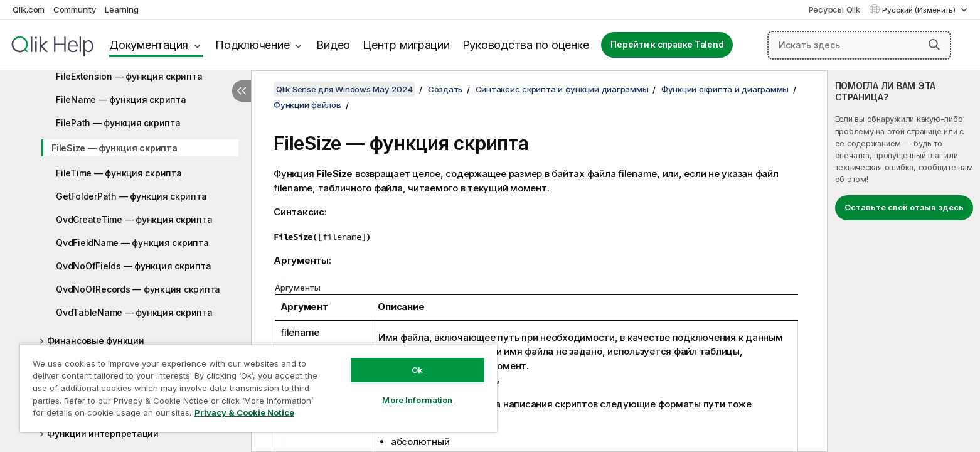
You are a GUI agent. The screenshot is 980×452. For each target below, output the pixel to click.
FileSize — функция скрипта (115, 148)
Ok (417, 370)
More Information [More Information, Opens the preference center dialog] (417, 400)
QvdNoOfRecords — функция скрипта (138, 289)
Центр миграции (406, 45)
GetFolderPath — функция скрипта (131, 196)
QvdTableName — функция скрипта (134, 312)
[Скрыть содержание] (242, 91)
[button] (934, 45)
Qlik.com (29, 9)
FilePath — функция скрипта (118, 123)
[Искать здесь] (859, 45)
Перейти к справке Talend (667, 45)
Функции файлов (307, 105)
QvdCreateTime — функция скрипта (134, 219)
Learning (121, 9)
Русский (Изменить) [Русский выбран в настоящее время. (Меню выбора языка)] (920, 10)
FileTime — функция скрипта (119, 173)
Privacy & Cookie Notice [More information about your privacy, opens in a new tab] (244, 412)
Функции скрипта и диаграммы (725, 89)
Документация (149, 45)
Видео (333, 45)
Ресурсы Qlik (834, 9)
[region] (258, 388)
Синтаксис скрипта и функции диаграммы (562, 89)
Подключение (252, 45)
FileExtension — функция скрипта (129, 76)
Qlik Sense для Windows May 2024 (344, 89)
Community (75, 9)
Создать (445, 89)
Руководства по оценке (526, 45)
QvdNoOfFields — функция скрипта (133, 266)
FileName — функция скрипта (121, 100)
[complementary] (904, 261)
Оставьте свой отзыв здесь (904, 207)
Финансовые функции (96, 341)
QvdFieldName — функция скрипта (132, 243)
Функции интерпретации (103, 433)
